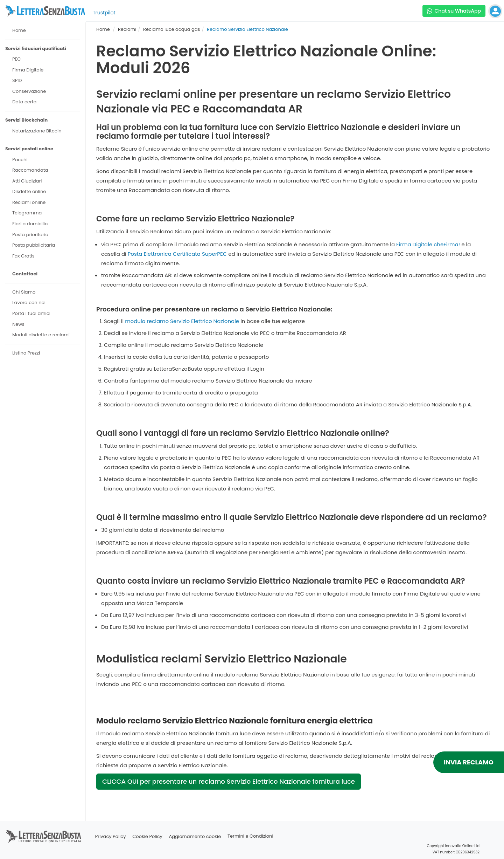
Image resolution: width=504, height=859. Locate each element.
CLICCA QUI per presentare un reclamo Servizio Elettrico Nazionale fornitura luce (229, 781)
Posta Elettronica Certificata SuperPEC (177, 254)
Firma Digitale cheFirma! (428, 244)
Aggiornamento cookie (195, 836)
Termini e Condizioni (250, 836)
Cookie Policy (147, 836)
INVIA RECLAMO (469, 762)
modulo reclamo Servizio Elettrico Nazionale (182, 321)
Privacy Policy (111, 836)
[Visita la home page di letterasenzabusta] (45, 11)
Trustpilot (104, 13)
